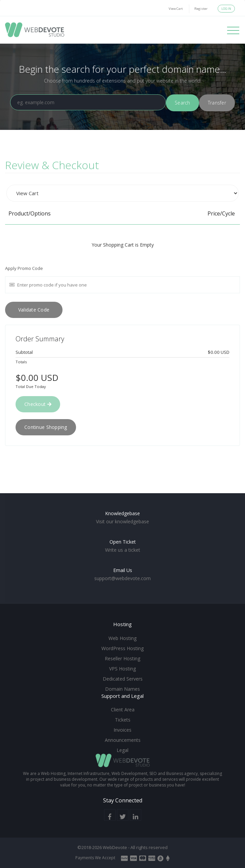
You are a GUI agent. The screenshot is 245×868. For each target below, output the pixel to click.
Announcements (123, 740)
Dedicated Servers (123, 679)
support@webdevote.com (122, 578)
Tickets (123, 720)
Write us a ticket (123, 550)
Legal (122, 750)
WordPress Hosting (122, 648)
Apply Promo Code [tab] (24, 268)
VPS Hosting (122, 669)
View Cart (176, 9)
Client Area (123, 710)
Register (201, 9)
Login (226, 9)
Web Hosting (122, 638)
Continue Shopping (46, 427)
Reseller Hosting (122, 658)
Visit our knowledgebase (122, 521)
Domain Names (122, 689)
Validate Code (34, 310)
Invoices (122, 730)
